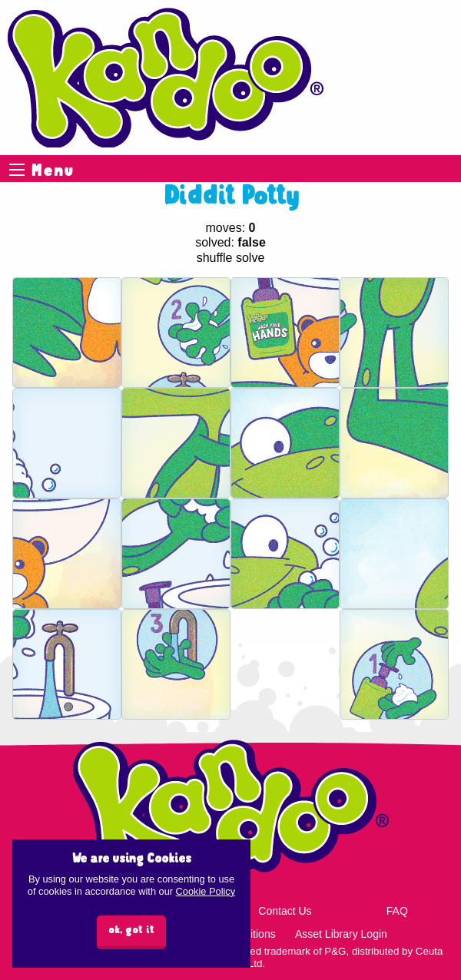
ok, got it (131, 930)
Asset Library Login (341, 934)
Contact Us (285, 911)
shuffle (215, 258)
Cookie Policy (206, 891)
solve (250, 258)
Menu (17, 170)
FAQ (397, 911)
